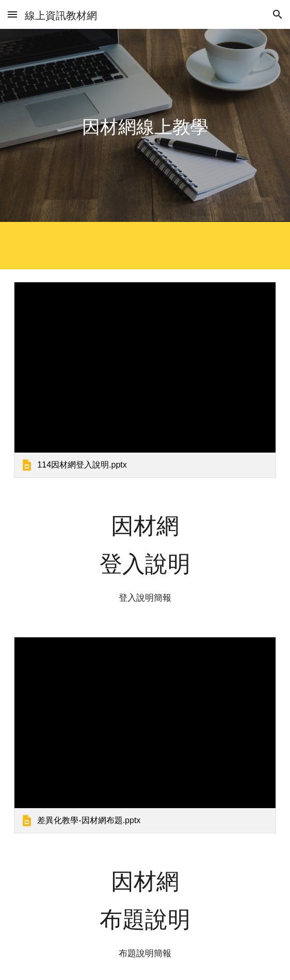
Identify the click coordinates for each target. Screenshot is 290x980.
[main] (145, 126)
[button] (12, 14)
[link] (145, 380)
